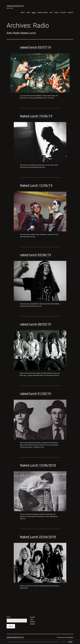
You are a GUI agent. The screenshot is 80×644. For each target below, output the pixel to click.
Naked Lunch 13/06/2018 (38, 465)
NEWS (28, 13)
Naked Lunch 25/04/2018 (38, 537)
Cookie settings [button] (63, 642)
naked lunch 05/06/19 (35, 255)
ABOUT (23, 13)
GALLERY (63, 13)
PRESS (57, 13)
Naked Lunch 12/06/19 (36, 185)
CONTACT (70, 13)
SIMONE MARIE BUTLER (15, 6)
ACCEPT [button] (70, 642)
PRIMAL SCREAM (43, 13)
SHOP (51, 13)
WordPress (70, 637)
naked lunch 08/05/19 (35, 324)
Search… (9, 617)
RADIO (34, 13)
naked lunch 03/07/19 (35, 47)
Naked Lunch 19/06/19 (36, 116)
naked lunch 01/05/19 (35, 394)
